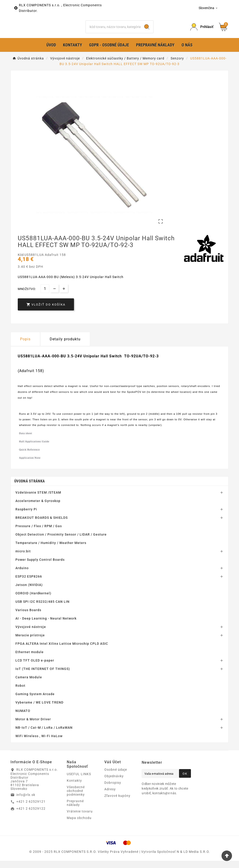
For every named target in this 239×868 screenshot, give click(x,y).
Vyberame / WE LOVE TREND (39, 710)
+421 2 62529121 (31, 809)
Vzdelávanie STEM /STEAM (38, 500)
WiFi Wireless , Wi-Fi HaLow (39, 743)
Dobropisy (113, 790)
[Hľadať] (113, 31)
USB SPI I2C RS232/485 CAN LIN (42, 609)
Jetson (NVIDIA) (29, 592)
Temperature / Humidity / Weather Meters (51, 550)
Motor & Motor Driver (33, 726)
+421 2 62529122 (31, 816)
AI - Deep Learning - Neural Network (46, 626)
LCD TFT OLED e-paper (35, 668)
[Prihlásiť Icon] (202, 31)
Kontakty (74, 788)
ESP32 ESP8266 (29, 584)
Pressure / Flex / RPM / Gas (39, 533)
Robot (20, 693)
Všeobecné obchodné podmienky (76, 798)
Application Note (30, 465)
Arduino (22, 575)
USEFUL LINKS (79, 781)
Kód (21, 262)
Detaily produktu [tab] (65, 346)
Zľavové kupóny (117, 803)
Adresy (110, 796)
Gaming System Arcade (35, 701)
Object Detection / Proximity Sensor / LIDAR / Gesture (61, 542)
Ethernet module (30, 659)
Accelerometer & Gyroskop (38, 508)
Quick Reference (30, 457)
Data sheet (26, 441)
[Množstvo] (45, 296)
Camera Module (29, 684)
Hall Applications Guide (34, 449)
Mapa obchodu (79, 825)
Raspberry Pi (26, 516)
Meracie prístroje (30, 642)
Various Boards (28, 617)
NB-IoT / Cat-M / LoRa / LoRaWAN (44, 735)
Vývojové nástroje (31, 634)
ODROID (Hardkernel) (33, 600)
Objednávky (114, 783)
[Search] (147, 31)
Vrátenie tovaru (80, 819)
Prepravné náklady (75, 810)
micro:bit (23, 558)
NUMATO (23, 718)
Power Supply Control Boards (40, 567)
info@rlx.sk (26, 802)
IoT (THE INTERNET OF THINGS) (43, 676)
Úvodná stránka (30, 488)
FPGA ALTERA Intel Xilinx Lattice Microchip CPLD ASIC (62, 651)
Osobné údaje (116, 777)
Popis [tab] (25, 346)
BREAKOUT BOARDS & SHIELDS (42, 525)
